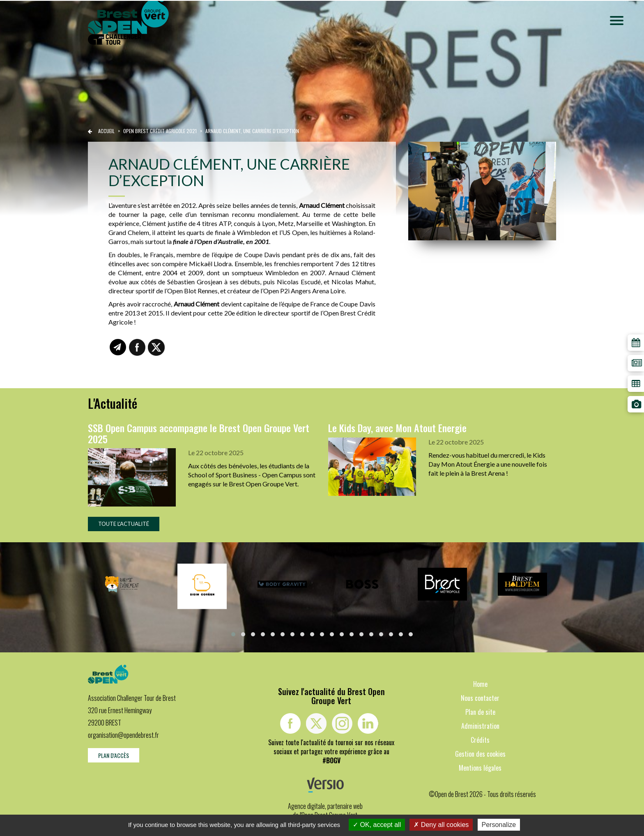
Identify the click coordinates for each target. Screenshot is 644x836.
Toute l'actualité (124, 524)
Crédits (480, 740)
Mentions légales (480, 768)
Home (480, 684)
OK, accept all (377, 825)
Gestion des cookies (480, 754)
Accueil (106, 131)
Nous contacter (480, 698)
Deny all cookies (441, 825)
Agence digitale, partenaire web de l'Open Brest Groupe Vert (325, 811)
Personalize (499, 825)
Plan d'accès (114, 755)
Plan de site (480, 712)
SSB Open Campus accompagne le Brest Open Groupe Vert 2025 (199, 433)
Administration (480, 726)
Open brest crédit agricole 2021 (161, 131)
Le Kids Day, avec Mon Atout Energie (397, 428)
